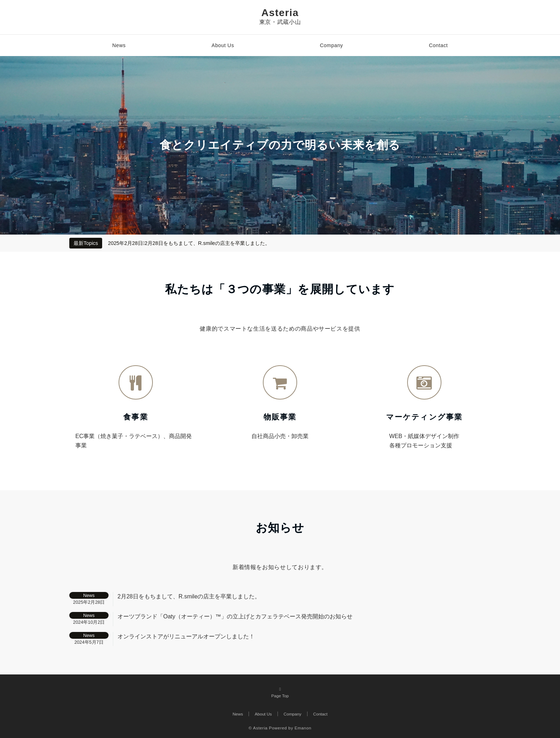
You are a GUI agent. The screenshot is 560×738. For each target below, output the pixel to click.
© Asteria (258, 728)
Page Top (280, 692)
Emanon (303, 728)
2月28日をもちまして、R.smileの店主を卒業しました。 (207, 243)
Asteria (280, 13)
